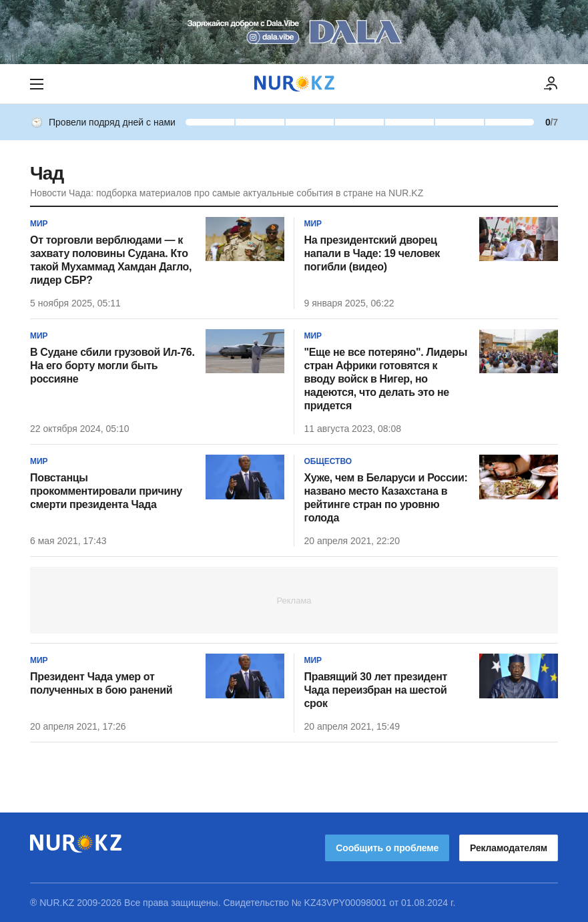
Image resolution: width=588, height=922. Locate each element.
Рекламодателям (509, 848)
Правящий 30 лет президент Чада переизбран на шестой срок (376, 690)
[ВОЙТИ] (551, 84)
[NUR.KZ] (294, 84)
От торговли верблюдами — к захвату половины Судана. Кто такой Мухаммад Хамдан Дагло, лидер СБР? (111, 260)
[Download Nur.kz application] (294, 32)
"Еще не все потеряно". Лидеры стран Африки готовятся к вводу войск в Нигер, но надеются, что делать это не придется (386, 379)
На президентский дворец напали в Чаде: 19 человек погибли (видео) (372, 253)
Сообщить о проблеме (387, 848)
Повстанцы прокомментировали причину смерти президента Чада (106, 491)
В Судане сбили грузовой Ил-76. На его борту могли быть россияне (112, 366)
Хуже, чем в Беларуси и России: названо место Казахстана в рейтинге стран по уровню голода (386, 498)
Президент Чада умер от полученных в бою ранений (101, 683)
